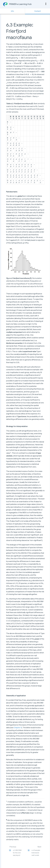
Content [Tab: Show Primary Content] (37, 11)
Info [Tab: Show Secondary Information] (12, 11)
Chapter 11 (18, 728)
